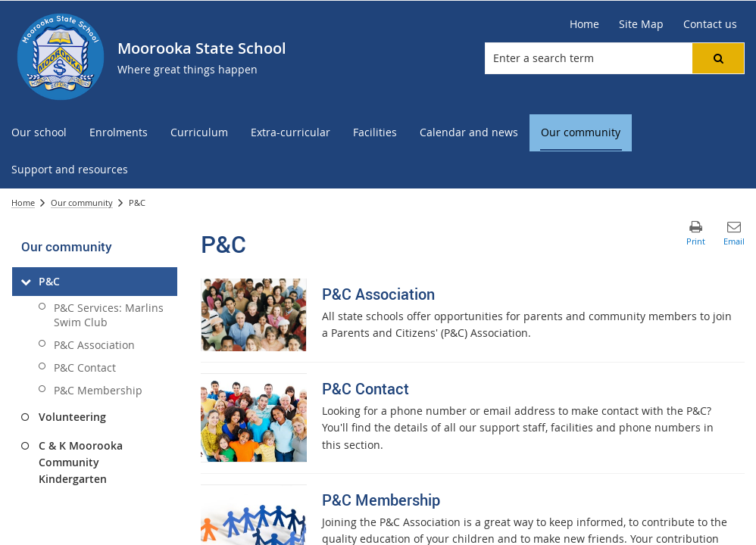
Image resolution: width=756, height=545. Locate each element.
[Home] (584, 24)
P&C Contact (85, 367)
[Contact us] (710, 24)
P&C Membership (98, 390)
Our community (82, 202)
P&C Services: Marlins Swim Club (109, 315)
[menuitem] (39, 133)
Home (23, 202)
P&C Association (94, 345)
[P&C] (25, 282)
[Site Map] (641, 24)
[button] (718, 58)
